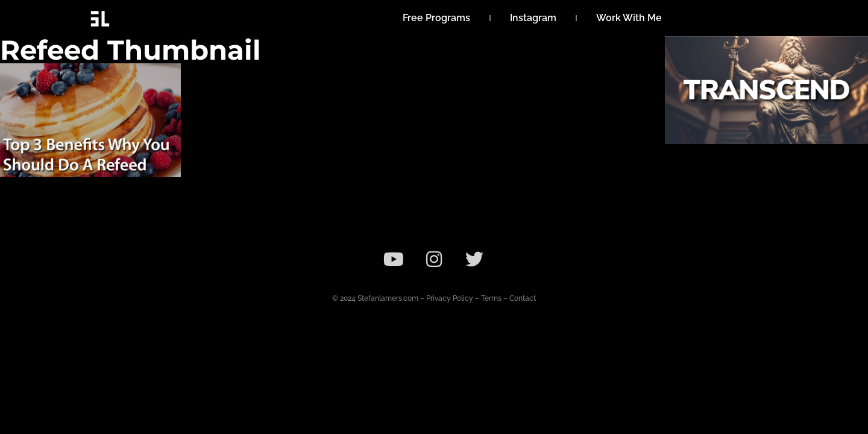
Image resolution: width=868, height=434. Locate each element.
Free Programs (436, 18)
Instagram (533, 18)
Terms (491, 298)
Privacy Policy (450, 298)
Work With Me (629, 18)
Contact (523, 298)
